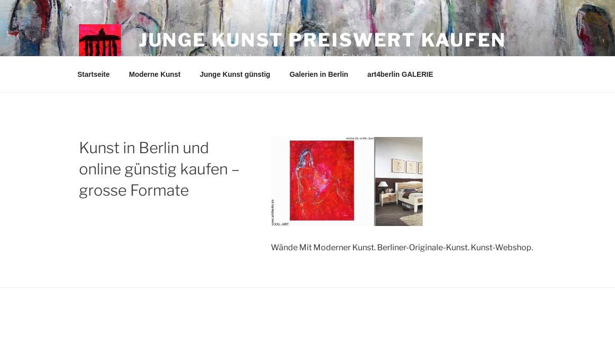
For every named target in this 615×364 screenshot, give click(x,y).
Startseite (94, 74)
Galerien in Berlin (319, 74)
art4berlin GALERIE (400, 74)
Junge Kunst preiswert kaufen (323, 40)
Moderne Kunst (155, 74)
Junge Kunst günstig (235, 74)
